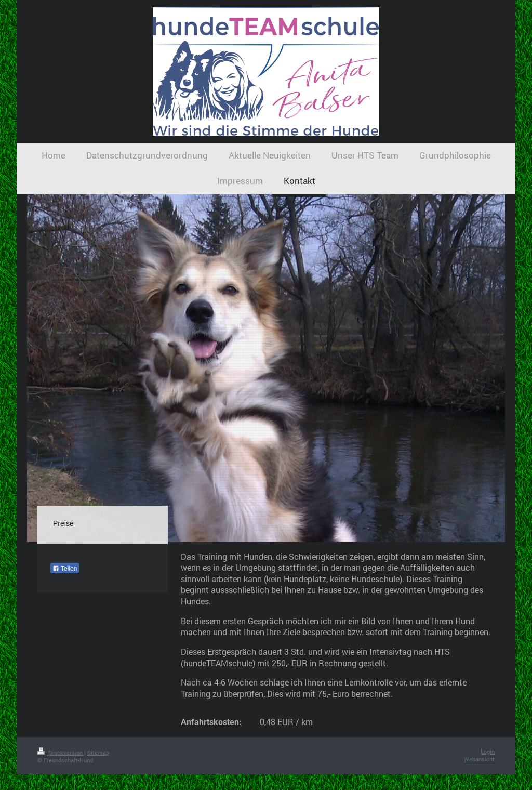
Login (488, 751)
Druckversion (61, 752)
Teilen (65, 569)
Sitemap (98, 752)
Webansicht (479, 759)
